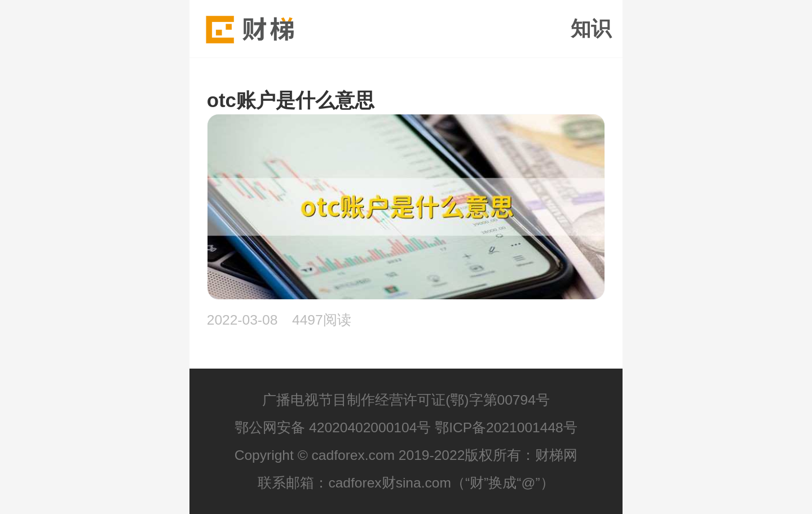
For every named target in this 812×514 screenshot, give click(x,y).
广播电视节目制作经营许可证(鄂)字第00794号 (406, 400)
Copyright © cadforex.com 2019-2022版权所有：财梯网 (406, 455)
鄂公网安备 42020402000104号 (333, 427)
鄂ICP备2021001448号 (506, 427)
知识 (591, 29)
